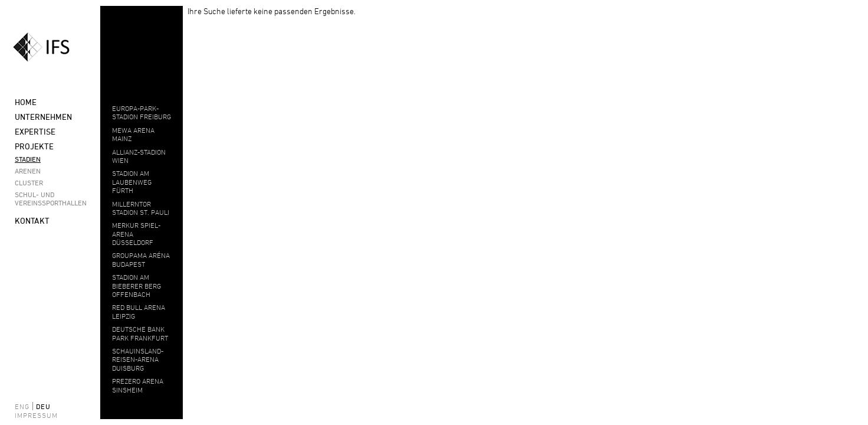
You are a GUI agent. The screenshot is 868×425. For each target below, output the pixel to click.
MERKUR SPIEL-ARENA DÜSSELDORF (136, 233)
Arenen (28, 171)
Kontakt (32, 220)
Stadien (28, 159)
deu (43, 406)
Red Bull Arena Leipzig (139, 311)
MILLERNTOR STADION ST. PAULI (141, 208)
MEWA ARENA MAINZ (133, 134)
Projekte (34, 146)
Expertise (35, 131)
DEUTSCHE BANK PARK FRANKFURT (140, 333)
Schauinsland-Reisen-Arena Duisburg (138, 359)
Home (26, 102)
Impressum (29, 415)
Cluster (29, 182)
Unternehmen (43, 117)
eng (22, 406)
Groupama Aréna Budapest (141, 259)
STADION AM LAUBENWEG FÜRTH (132, 182)
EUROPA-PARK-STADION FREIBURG (142, 112)
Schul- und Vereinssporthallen (47, 198)
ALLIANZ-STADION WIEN (139, 156)
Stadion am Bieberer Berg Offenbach (137, 285)
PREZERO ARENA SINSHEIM (138, 385)
